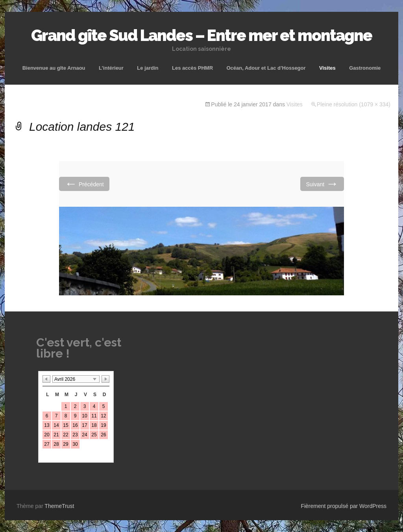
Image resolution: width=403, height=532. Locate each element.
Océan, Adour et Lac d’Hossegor (266, 68)
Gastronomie (365, 68)
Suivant (322, 184)
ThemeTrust (59, 506)
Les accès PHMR (192, 68)
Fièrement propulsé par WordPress (344, 506)
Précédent (84, 184)
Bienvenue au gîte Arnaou (54, 68)
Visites (327, 68)
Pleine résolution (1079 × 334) (354, 104)
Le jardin (148, 68)
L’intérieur (111, 68)
